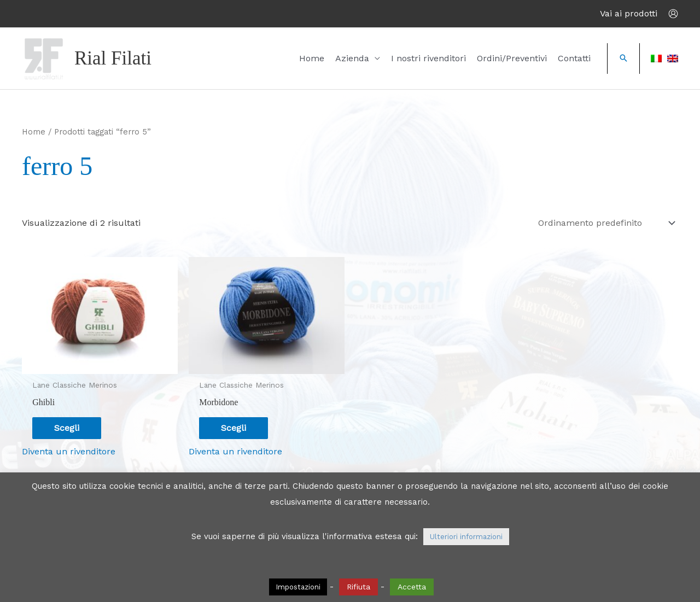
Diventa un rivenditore (69, 451)
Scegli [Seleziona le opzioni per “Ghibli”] (67, 428)
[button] (623, 59)
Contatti (574, 58)
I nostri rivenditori (428, 58)
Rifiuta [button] (358, 587)
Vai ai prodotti (629, 13)
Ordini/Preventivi (512, 58)
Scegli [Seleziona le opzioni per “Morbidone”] (234, 428)
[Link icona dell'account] (673, 14)
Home (312, 58)
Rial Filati (113, 58)
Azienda (352, 58)
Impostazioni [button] (298, 587)
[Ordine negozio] (605, 223)
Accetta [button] (412, 587)
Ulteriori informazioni (466, 537)
